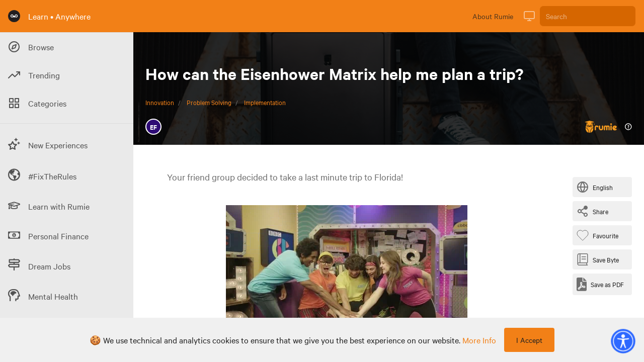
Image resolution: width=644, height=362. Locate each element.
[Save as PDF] (600, 284)
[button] (623, 341)
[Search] (588, 16)
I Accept (529, 340)
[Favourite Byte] (599, 235)
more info (479, 340)
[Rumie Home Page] (14, 16)
